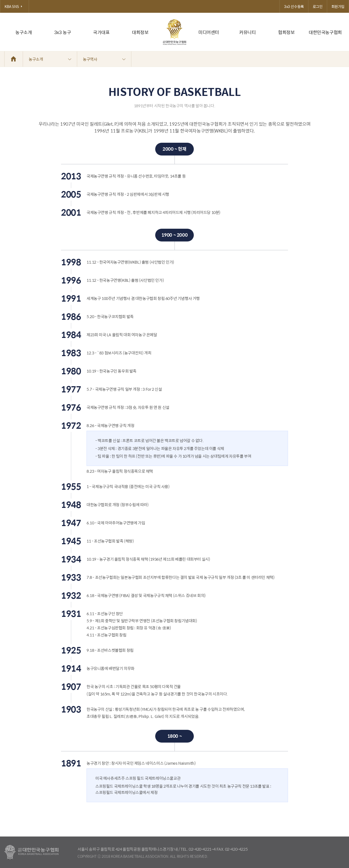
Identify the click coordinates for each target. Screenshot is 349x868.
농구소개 (24, 32)
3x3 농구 (63, 32)
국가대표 (101, 32)
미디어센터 (209, 32)
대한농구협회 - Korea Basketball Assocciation (31, 852)
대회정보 (140, 32)
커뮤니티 (247, 32)
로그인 (318, 6)
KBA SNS (14, 6)
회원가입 (338, 6)
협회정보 (286, 32)
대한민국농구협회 (325, 32)
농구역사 (104, 59)
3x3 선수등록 (294, 6)
